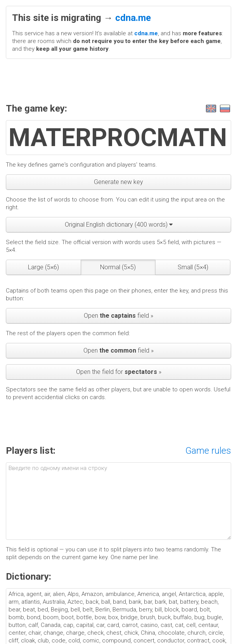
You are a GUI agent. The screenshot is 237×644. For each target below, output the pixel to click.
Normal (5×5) (118, 267)
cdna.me (133, 18)
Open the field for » (119, 372)
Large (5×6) (43, 267)
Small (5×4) (193, 267)
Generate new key (118, 182)
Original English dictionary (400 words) (119, 225)
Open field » (118, 316)
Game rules (208, 451)
